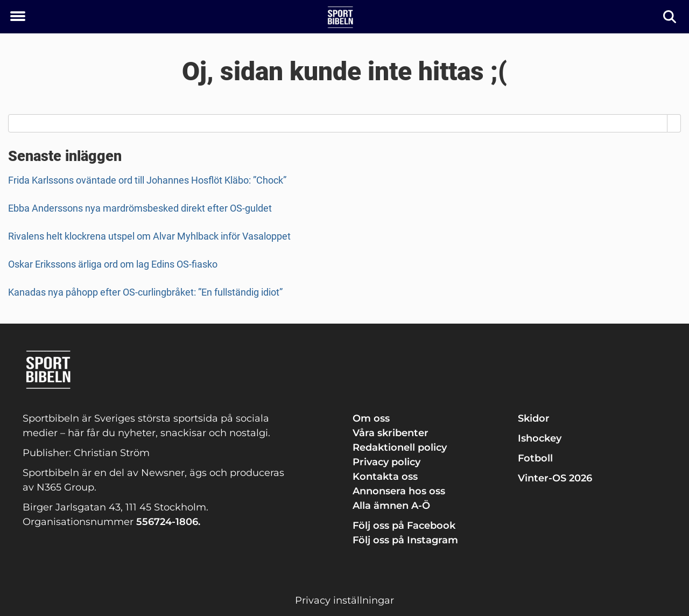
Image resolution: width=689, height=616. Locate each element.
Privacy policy (386, 462)
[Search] (674, 123)
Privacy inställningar (344, 600)
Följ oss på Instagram (405, 540)
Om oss (371, 418)
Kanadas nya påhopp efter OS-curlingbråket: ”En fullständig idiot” (145, 292)
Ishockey (540, 438)
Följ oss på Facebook (404, 526)
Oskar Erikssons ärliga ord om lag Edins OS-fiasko (113, 264)
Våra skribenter (391, 433)
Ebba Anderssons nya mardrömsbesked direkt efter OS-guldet (140, 208)
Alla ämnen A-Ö (391, 506)
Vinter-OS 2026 (555, 478)
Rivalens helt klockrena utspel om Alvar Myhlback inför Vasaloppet (149, 236)
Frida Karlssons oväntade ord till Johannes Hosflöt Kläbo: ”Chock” (147, 180)
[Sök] (670, 17)
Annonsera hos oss (399, 491)
